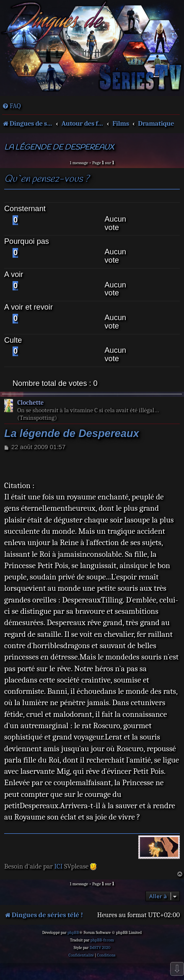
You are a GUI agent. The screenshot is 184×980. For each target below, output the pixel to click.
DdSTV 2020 (100, 948)
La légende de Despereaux (59, 148)
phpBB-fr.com (102, 940)
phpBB (73, 933)
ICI (58, 866)
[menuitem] (12, 106)
